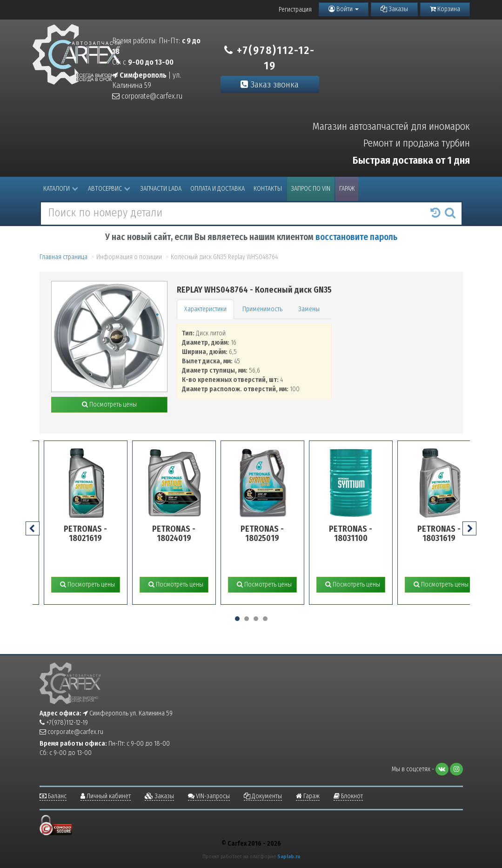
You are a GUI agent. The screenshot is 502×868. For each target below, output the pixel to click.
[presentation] (33, 528)
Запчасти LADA (161, 189)
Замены (309, 309)
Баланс (53, 796)
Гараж (347, 189)
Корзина (445, 9)
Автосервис (109, 189)
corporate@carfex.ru (147, 96)
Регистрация (295, 10)
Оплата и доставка (218, 189)
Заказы (394, 9)
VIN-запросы (209, 796)
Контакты (268, 189)
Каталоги (61, 189)
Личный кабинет (106, 796)
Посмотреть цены (109, 404)
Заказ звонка (270, 84)
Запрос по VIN (311, 189)
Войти (344, 9)
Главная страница (64, 257)
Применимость (262, 309)
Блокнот (348, 796)
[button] (237, 619)
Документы (263, 796)
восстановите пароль (356, 237)
